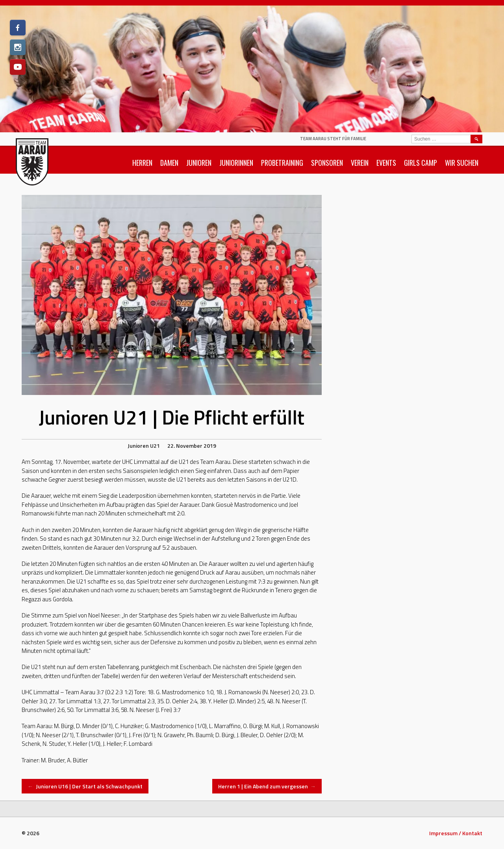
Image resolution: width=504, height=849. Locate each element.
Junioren (199, 163)
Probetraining (282, 163)
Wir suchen (462, 163)
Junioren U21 (144, 446)
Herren (142, 163)
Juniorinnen (236, 163)
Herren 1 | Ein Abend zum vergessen (267, 786)
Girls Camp (421, 163)
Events (386, 163)
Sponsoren (327, 163)
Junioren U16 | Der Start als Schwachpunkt (85, 786)
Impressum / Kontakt (456, 833)
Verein (360, 163)
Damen (169, 163)
